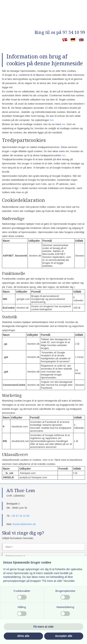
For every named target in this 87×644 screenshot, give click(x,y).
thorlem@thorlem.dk (24, 524)
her (52, 120)
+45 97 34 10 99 (20, 516)
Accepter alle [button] (64, 636)
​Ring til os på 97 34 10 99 (60, 32)
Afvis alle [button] (23, 636)
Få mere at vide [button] (44, 627)
